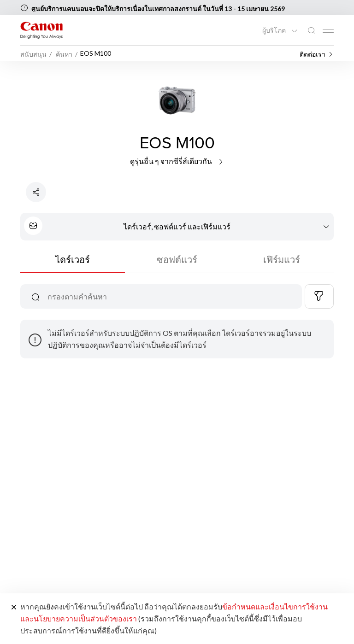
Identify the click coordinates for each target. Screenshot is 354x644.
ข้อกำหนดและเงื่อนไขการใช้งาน (275, 606)
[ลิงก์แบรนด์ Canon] (41, 30)
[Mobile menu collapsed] (328, 31)
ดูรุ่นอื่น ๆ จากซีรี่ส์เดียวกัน (177, 161)
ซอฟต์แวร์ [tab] (177, 259)
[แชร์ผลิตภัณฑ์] (36, 192)
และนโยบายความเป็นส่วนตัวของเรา (79, 618)
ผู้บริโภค (275, 30)
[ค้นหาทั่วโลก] (311, 31)
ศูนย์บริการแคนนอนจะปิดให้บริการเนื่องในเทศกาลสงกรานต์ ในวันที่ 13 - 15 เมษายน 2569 (158, 9)
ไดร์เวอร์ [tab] (73, 259)
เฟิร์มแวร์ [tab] (282, 259)
